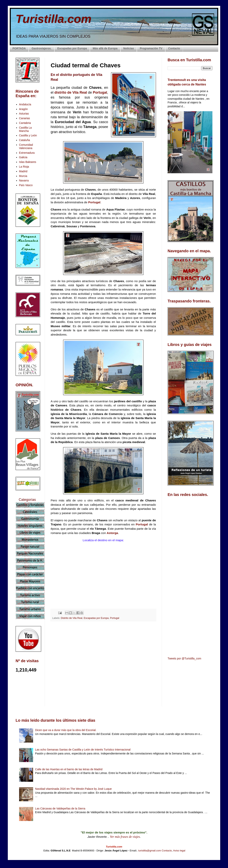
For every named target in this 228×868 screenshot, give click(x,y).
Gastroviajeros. (42, 48)
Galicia (23, 157)
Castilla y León (28, 135)
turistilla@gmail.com (150, 851)
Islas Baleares (28, 162)
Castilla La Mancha (25, 129)
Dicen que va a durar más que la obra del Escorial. (66, 730)
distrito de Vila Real (71, 92)
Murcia (23, 176)
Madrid (23, 171)
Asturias (24, 114)
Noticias (129, 48)
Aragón (23, 109)
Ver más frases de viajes (125, 837)
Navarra (24, 180)
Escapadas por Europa (72, 48)
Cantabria (25, 123)
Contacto (174, 48)
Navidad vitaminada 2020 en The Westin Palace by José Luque (73, 789)
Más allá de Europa (105, 48)
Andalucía (25, 104)
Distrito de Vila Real (72, 618)
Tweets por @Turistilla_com (184, 658)
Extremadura (27, 153)
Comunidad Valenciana (26, 146)
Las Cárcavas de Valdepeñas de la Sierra (60, 808)
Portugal (100, 92)
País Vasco (26, 185)
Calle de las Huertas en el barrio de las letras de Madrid (69, 769)
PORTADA (19, 48)
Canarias (25, 118)
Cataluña (25, 140)
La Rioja (24, 167)
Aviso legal (179, 851)
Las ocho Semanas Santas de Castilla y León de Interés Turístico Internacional (83, 750)
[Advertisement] (103, 659)
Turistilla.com (53, 19)
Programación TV (151, 48)
